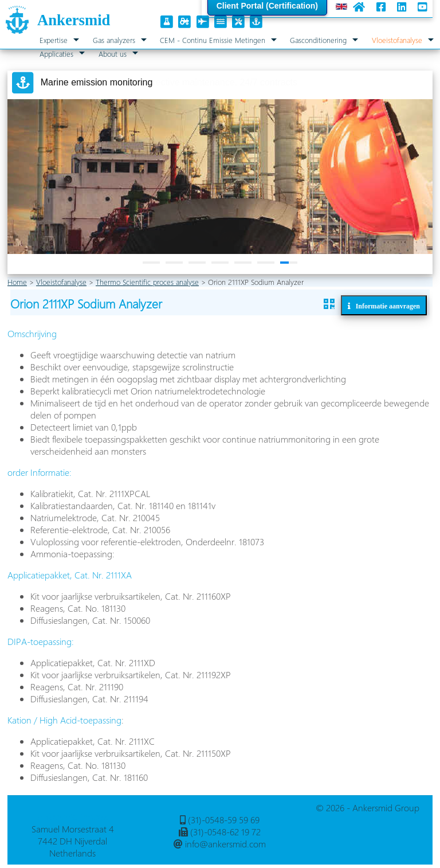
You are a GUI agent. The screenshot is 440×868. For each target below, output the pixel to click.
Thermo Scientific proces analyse (147, 282)
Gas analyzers (114, 40)
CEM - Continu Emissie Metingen (213, 40)
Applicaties (56, 54)
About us (113, 54)
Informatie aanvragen (385, 306)
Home (17, 282)
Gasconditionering (318, 40)
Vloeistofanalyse (397, 40)
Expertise (54, 40)
